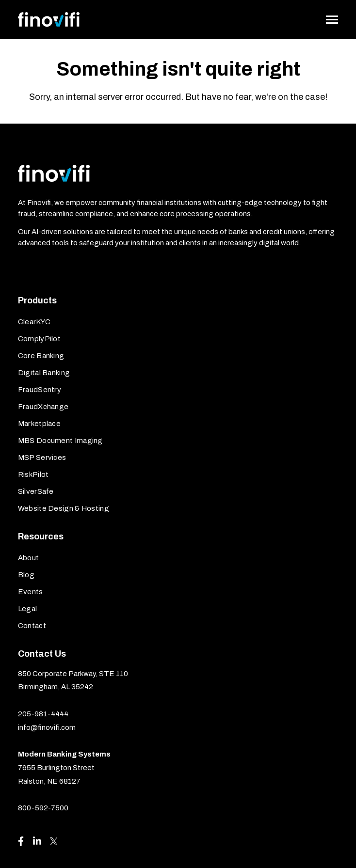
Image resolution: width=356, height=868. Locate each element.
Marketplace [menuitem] (39, 424)
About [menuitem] (29, 558)
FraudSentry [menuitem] (40, 390)
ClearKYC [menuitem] (34, 322)
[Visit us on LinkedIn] (37, 841)
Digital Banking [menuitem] (44, 373)
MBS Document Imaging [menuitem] (60, 441)
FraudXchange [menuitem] (43, 407)
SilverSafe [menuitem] (36, 491)
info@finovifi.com (47, 727)
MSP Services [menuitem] (42, 458)
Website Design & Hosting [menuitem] (64, 508)
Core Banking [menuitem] (41, 356)
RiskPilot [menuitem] (33, 474)
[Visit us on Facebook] (21, 841)
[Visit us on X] (54, 841)
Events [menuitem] (31, 592)
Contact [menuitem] (32, 626)
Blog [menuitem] (26, 575)
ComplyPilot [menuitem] (39, 339)
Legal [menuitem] (28, 609)
